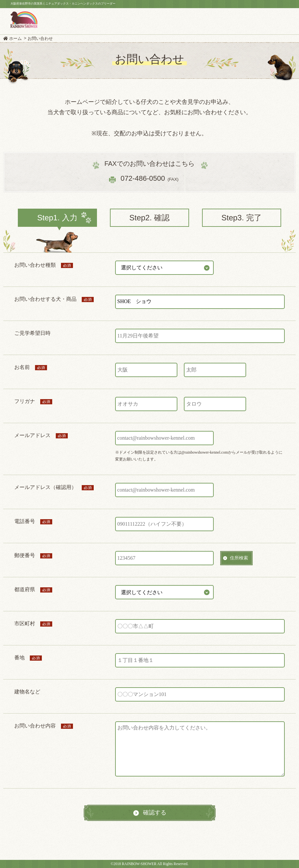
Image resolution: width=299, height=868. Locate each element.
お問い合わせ (40, 38)
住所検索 (239, 558)
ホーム (15, 38)
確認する (155, 813)
